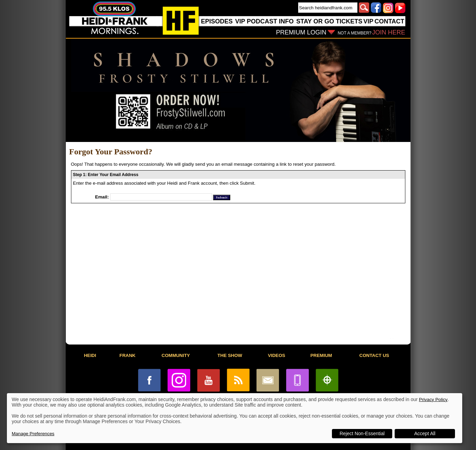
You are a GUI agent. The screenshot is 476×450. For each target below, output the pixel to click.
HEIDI (90, 355)
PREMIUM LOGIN (301, 32)
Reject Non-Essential (362, 433)
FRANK (128, 355)
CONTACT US (374, 355)
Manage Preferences (33, 434)
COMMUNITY (176, 355)
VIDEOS (276, 355)
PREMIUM (321, 355)
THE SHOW (230, 355)
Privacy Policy (433, 400)
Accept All (425, 433)
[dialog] (235, 418)
